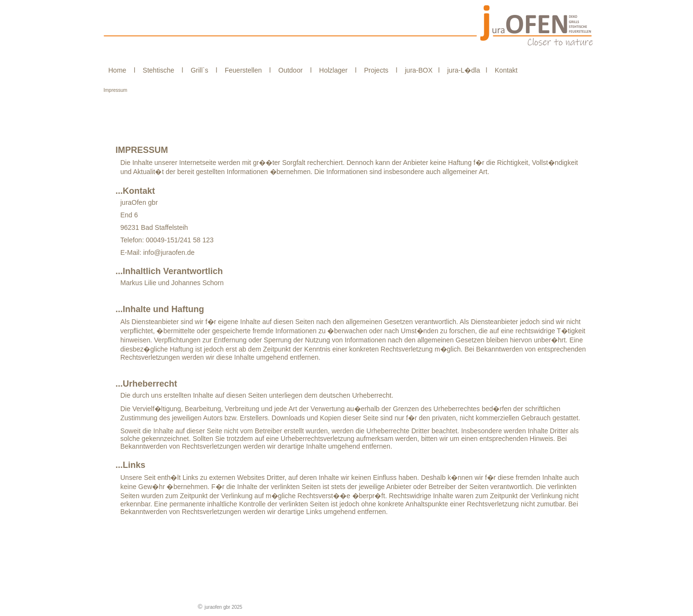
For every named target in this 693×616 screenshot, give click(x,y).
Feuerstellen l (246, 70)
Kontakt (503, 70)
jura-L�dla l (466, 70)
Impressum (115, 90)
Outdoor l (293, 70)
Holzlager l (336, 70)
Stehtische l (161, 70)
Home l (123, 70)
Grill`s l (202, 70)
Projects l (379, 70)
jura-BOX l (421, 70)
